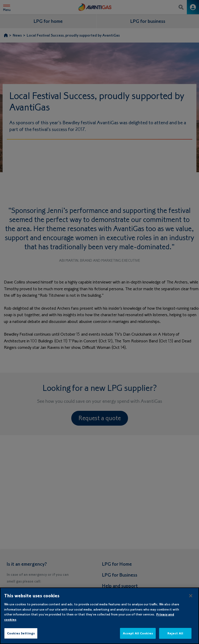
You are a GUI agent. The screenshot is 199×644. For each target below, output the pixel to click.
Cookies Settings (21, 633)
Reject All (175, 633)
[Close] (191, 596)
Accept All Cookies (138, 633)
